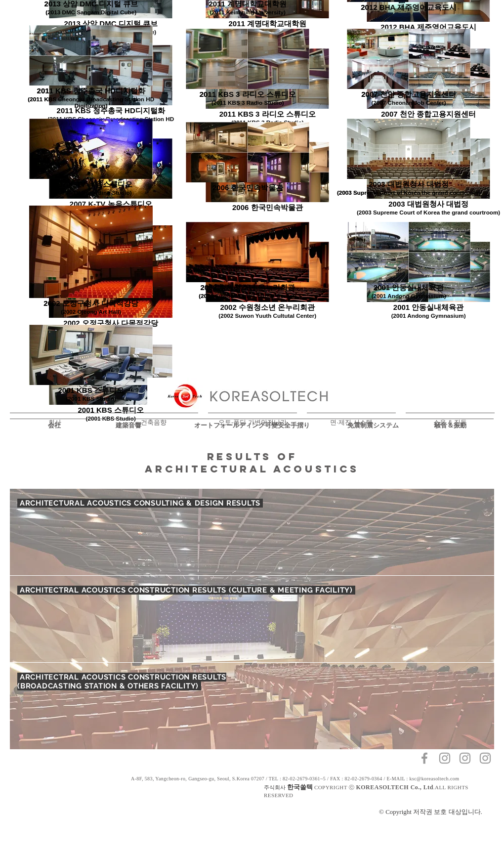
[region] (252, 619)
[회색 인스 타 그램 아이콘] (445, 758)
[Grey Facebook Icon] (424, 758)
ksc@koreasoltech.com (435, 779)
